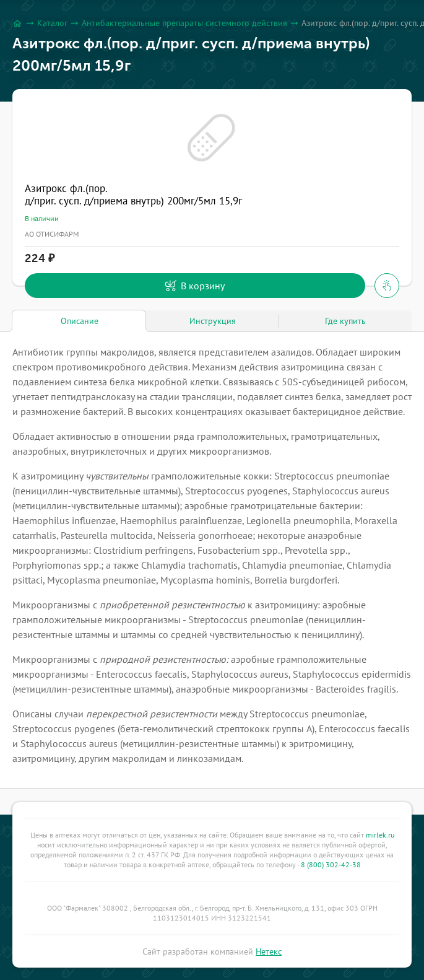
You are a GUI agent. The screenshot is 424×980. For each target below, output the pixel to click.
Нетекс (269, 952)
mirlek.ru (380, 835)
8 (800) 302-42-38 (331, 864)
